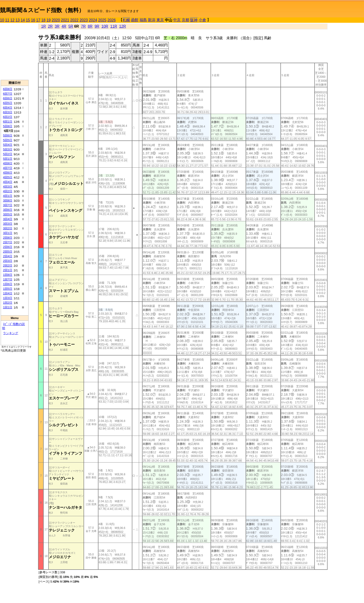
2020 (56, 20)
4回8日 (8, 163)
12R (122, 26)
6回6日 (8, 98)
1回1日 (8, 307)
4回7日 (8, 168)
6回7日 (8, 94)
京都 (185, 20)
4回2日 (8, 191)
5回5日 (8, 140)
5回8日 (8, 126)
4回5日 (8, 177)
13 (18, 20)
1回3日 (8, 298)
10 (2, 20)
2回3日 (8, 261)
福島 (143, 20)
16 (33, 20)
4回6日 (8, 173)
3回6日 (8, 210)
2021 (65, 20)
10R (105, 26)
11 (7, 20)
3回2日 (8, 228)
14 (23, 20)
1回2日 (8, 303)
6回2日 (8, 117)
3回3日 (8, 224)
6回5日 (8, 103)
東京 (160, 20)
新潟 (152, 20)
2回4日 (8, 256)
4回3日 (8, 187)
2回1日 (8, 270)
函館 (135, 20)
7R (83, 26)
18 (43, 20)
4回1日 (8, 196)
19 (49, 20)
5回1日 (8, 159)
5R (71, 26)
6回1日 (8, 122)
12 (13, 20)
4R (64, 26)
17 (38, 20)
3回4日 (8, 219)
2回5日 (8, 252)
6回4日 (8, 108)
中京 (177, 20)
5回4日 (8, 145)
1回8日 (8, 275)
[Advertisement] (15, 51)
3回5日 (8, 214)
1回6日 (8, 284)
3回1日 (8, 233)
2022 (75, 20)
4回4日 (8, 182)
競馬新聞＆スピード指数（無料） (42, 10)
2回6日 (8, 247)
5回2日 (8, 154)
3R (57, 26)
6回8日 (8, 89)
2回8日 (8, 238)
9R (97, 26)
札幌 (126, 20)
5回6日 (8, 135)
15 (28, 20)
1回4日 (8, 293)
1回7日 (8, 279)
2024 (93, 20)
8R (90, 26)
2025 (102, 20)
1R (43, 26)
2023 (84, 20)
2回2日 (8, 266)
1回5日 (8, 289)
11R (114, 26)
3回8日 (8, 200)
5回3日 (8, 149)
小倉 (202, 20)
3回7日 (8, 205)
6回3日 (8, 112)
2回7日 (8, 242)
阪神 (194, 20)
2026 (112, 20)
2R (50, 26)
